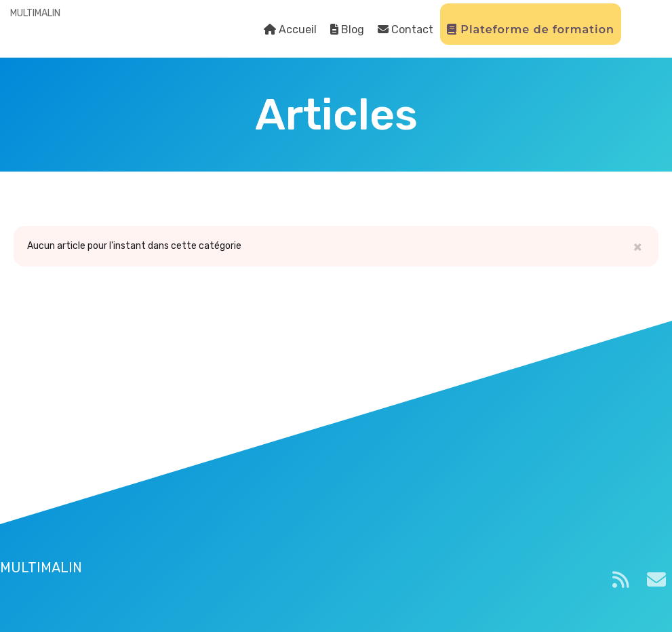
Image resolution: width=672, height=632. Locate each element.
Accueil (290, 29)
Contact (406, 29)
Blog (347, 29)
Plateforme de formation (531, 29)
